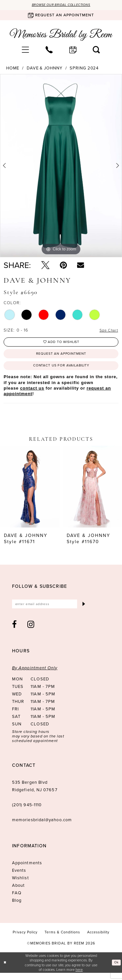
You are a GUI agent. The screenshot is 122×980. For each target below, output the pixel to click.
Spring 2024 (84, 69)
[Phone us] (49, 50)
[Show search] (96, 50)
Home (13, 69)
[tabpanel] (61, 166)
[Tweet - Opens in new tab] (45, 266)
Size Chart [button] (107, 331)
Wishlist (20, 885)
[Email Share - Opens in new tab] (81, 266)
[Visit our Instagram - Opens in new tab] (31, 631)
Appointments (27, 870)
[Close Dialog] (6, 970)
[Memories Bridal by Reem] (61, 35)
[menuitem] (26, 50)
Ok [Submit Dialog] (116, 969)
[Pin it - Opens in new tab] (63, 266)
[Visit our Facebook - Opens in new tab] (14, 631)
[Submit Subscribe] (83, 610)
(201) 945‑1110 (27, 812)
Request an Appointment (61, 357)
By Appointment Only (35, 675)
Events (19, 877)
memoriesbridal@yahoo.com (42, 827)
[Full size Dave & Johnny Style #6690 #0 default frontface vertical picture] (61, 166)
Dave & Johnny (45, 69)
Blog (17, 907)
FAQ (17, 900)
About (18, 892)
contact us (32, 394)
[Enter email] (50, 610)
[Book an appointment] (61, 16)
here (79, 976)
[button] (26, 50)
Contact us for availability (61, 371)
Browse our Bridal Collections (61, 5)
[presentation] (30, 492)
